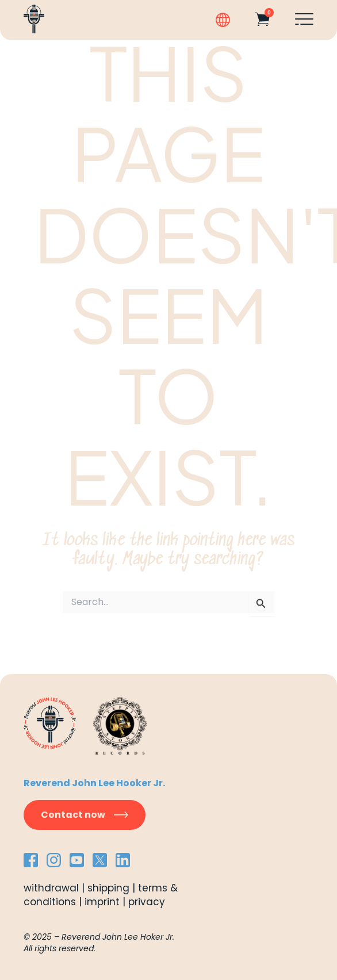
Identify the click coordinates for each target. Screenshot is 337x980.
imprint (102, 902)
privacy (147, 902)
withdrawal (51, 888)
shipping (108, 888)
